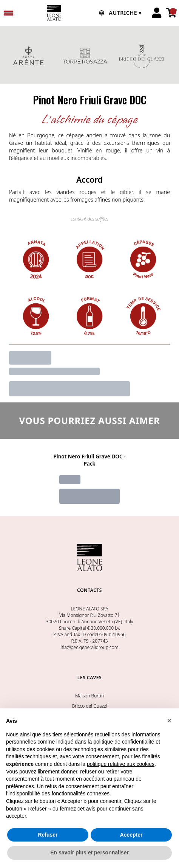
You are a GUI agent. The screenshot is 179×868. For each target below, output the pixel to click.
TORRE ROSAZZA (85, 56)
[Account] (157, 13)
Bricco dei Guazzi (90, 706)
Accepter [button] (131, 835)
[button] (169, 720)
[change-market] (119, 13)
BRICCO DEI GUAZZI (142, 56)
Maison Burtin (89, 696)
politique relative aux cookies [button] (121, 764)
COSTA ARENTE (28, 56)
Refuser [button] (48, 835)
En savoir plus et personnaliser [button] (89, 852)
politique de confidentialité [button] (124, 742)
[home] (54, 13)
